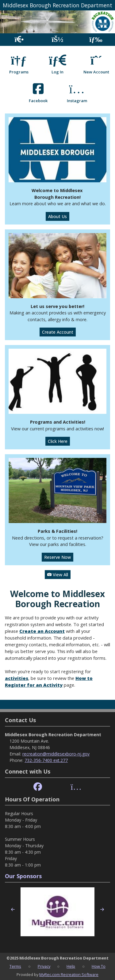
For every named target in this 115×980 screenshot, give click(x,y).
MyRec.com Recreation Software (69, 974)
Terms (15, 966)
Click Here (58, 441)
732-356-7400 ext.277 (46, 760)
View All (58, 575)
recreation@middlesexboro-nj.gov (56, 754)
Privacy (44, 966)
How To (99, 966)
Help (71, 966)
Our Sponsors (23, 876)
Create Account (58, 332)
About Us (57, 216)
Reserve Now (57, 557)
